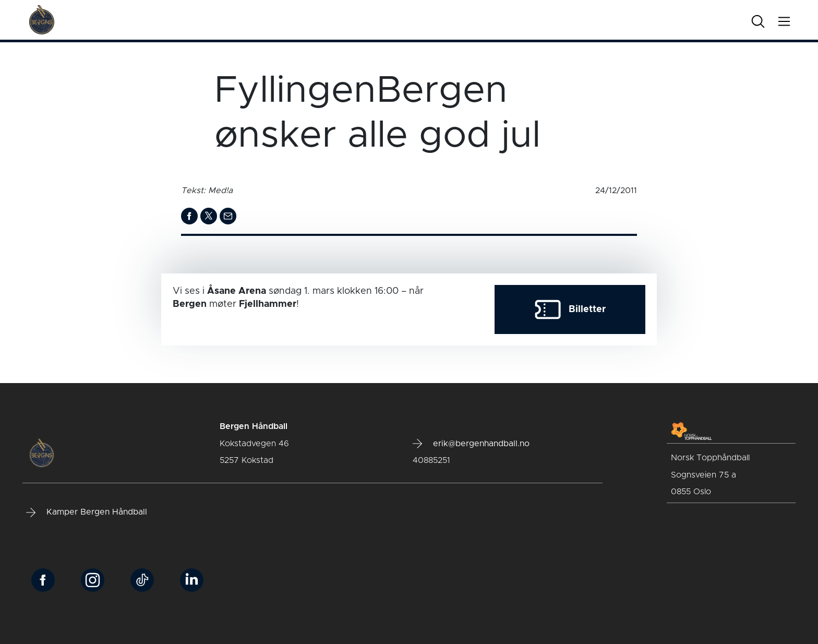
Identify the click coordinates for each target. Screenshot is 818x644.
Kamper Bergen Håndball (87, 512)
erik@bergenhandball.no (471, 444)
